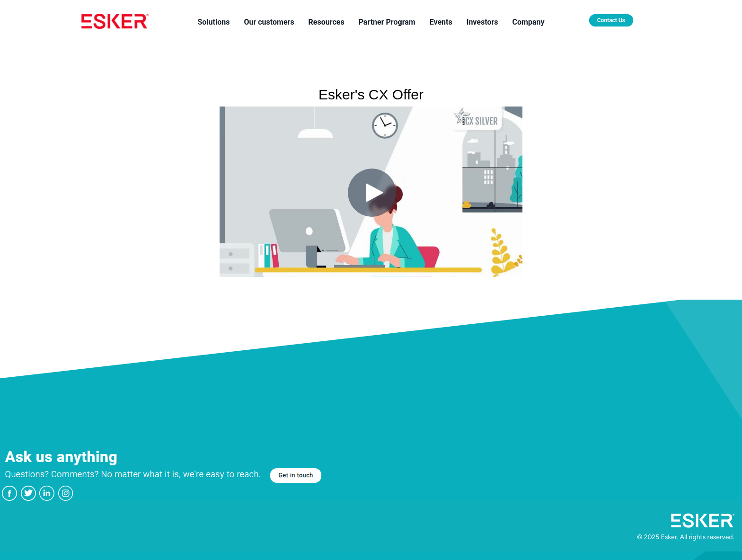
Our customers (269, 22)
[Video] (371, 192)
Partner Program (387, 22)
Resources (327, 22)
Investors (482, 22)
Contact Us (611, 20)
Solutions (213, 22)
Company (529, 22)
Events (441, 22)
